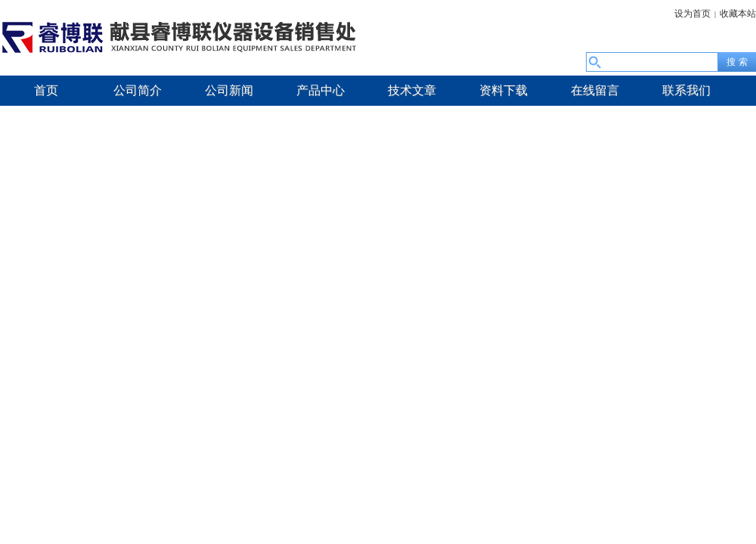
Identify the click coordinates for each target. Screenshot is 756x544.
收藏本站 (738, 14)
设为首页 (692, 14)
